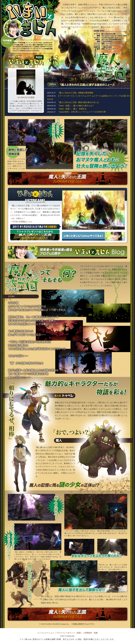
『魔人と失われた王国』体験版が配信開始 (75, 93)
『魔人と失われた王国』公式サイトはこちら (67, 178)
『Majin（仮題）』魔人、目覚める (72, 109)
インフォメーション (46, 633)
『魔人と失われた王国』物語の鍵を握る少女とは (78, 102)
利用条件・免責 (91, 633)
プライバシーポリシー (66, 633)
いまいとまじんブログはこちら (67, 252)
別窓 (79, 633)
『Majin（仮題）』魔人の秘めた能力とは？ (76, 106)
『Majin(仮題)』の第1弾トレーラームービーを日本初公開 (82, 112)
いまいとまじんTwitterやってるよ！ (93, 236)
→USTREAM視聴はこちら (21, 222)
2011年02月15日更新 (26, 97)
